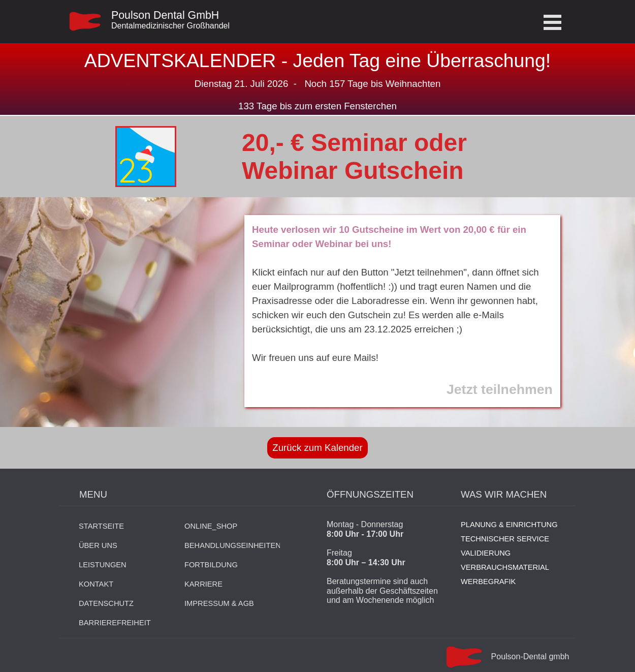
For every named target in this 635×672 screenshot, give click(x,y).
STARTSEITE (101, 526)
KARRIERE (203, 584)
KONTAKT (96, 584)
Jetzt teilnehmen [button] (500, 389)
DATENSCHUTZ (106, 603)
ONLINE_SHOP (211, 526)
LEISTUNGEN (103, 565)
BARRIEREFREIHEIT (115, 623)
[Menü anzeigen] (552, 22)
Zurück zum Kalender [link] (317, 448)
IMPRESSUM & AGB (219, 603)
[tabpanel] (196, 25)
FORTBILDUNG (211, 565)
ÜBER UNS (98, 545)
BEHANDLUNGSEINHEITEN (233, 545)
